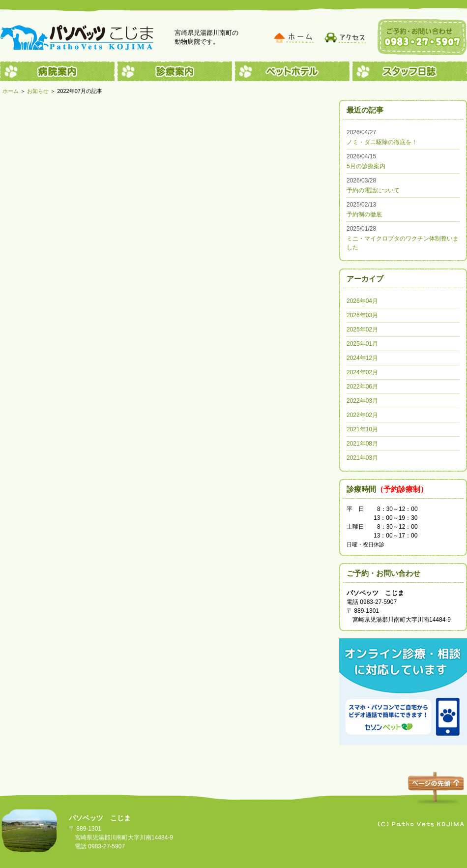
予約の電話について (373, 190)
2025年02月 (362, 329)
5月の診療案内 (366, 166)
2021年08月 (362, 444)
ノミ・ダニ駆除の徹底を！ (382, 142)
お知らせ (38, 91)
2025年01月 (362, 344)
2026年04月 (362, 301)
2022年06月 (362, 387)
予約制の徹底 (364, 214)
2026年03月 (362, 315)
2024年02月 (362, 372)
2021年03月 (362, 458)
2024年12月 (362, 358)
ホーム (11, 91)
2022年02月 (362, 415)
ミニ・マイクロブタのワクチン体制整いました (403, 243)
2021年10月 (362, 429)
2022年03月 (362, 401)
